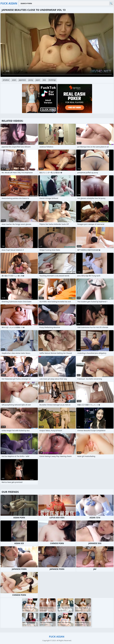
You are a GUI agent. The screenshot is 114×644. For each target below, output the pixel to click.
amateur (6, 80)
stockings (52, 80)
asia (44, 80)
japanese (22, 80)
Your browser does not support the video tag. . (57, 45)
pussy (31, 80)
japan (38, 80)
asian (14, 80)
